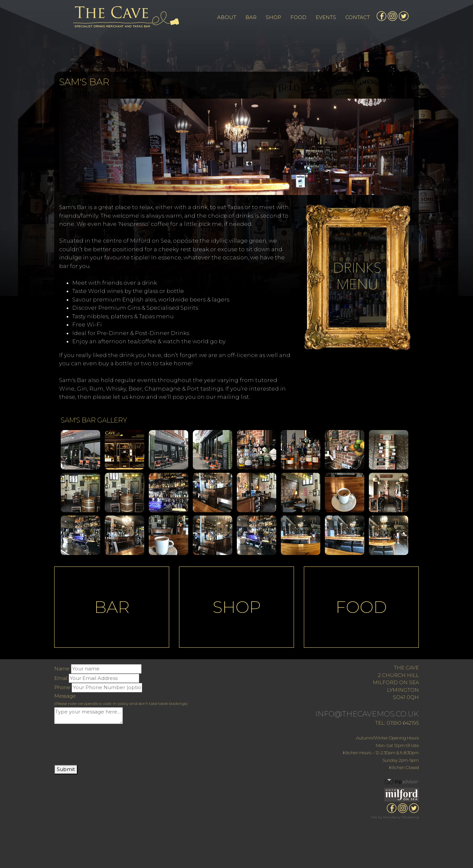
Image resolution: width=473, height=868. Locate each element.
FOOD (298, 17)
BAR (251, 17)
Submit (66, 769)
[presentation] (104, 745)
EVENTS (326, 17)
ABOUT (227, 17)
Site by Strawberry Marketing (395, 817)
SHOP (273, 17)
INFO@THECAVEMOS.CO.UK (367, 714)
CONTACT (358, 17)
